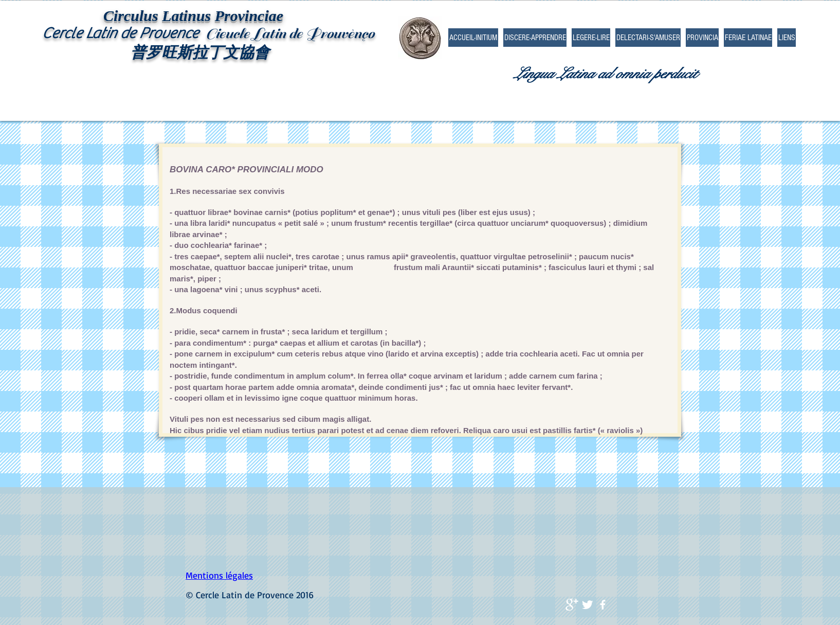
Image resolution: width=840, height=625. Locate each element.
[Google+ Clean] (572, 605)
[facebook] (603, 605)
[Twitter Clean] (587, 605)
